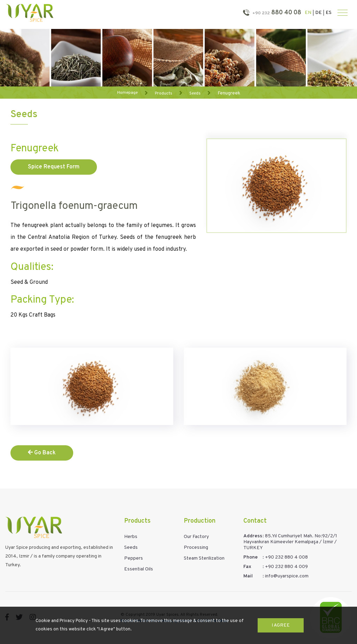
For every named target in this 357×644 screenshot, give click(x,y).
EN (308, 13)
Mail (248, 576)
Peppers (134, 558)
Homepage (127, 93)
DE (318, 13)
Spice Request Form (54, 167)
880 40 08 (276, 13)
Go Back (42, 453)
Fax (247, 567)
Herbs (131, 537)
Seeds (195, 93)
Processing (196, 548)
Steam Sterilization (204, 558)
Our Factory (196, 537)
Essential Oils (139, 569)
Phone (250, 557)
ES (329, 13)
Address (253, 536)
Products (164, 93)
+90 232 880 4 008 (286, 557)
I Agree (281, 625)
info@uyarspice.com (287, 576)
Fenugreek (229, 93)
